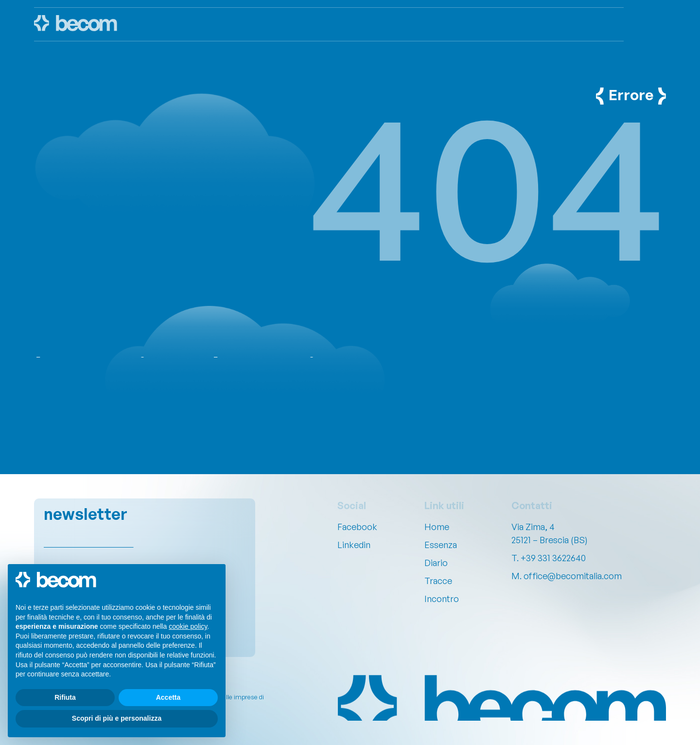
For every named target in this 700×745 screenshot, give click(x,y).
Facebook (357, 527)
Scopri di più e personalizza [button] (117, 718)
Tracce (438, 581)
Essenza (441, 545)
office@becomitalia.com (573, 576)
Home (437, 527)
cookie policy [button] (188, 626)
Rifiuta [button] (65, 697)
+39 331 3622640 (553, 558)
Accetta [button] (168, 697)
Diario (436, 563)
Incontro (442, 599)
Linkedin (354, 545)
